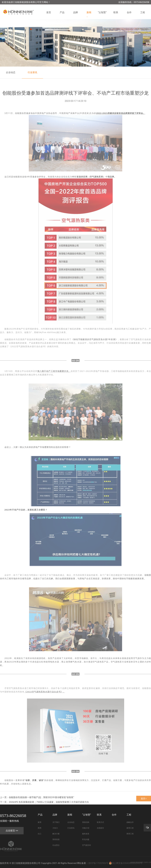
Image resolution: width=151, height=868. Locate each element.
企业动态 (11, 72)
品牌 (75, 12)
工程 (143, 12)
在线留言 (100, 828)
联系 (116, 12)
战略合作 (130, 822)
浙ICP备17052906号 (98, 863)
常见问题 (86, 839)
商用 (40, 828)
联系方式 (100, 822)
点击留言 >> (12, 831)
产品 (62, 12)
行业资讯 (32, 72)
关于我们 (56, 822)
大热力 (55, 828)
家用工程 (130, 828)
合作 (129, 12)
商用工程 (130, 834)
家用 (40, 822)
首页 (49, 12)
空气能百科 (87, 845)
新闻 (89, 12)
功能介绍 (86, 828)
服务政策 (86, 834)
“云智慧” (102, 12)
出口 (40, 834)
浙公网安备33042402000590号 (126, 863)
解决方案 (56, 834)
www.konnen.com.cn (141, 862)
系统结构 (86, 822)
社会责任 (56, 845)
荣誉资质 (56, 839)
